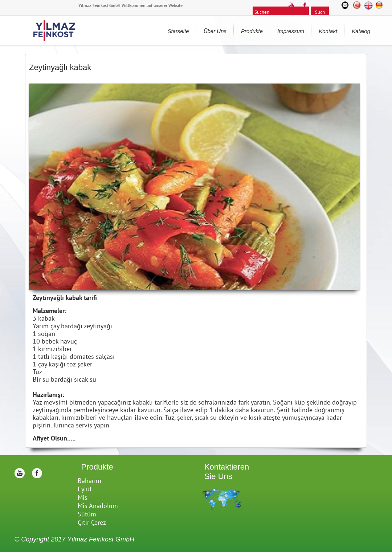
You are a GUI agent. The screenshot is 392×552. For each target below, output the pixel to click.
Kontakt (328, 31)
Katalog (361, 31)
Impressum (291, 31)
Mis (83, 497)
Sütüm (87, 514)
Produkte (252, 31)
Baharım (89, 481)
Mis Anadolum (98, 506)
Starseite (178, 31)
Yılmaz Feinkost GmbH (101, 539)
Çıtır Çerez (92, 522)
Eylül (85, 489)
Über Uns (215, 31)
